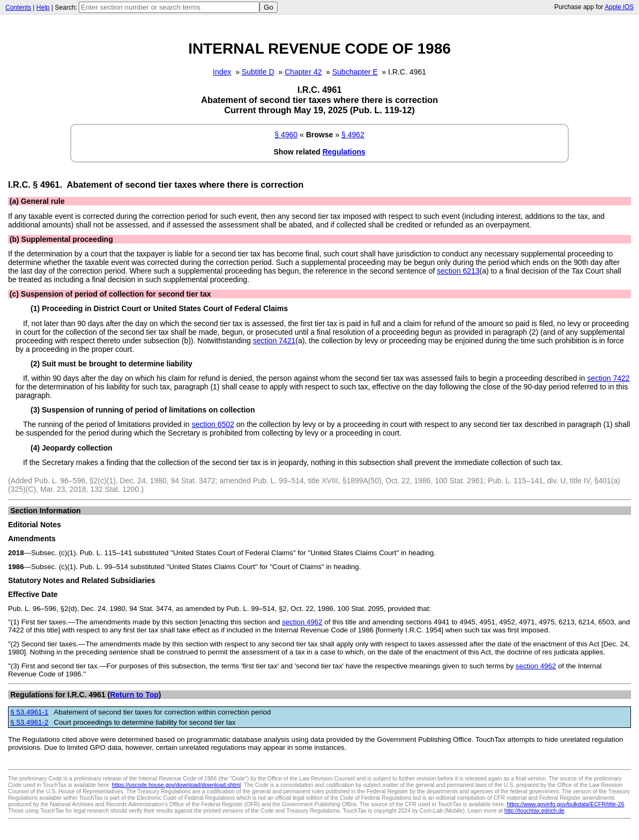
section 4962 (302, 622)
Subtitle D (258, 72)
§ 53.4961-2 (29, 722)
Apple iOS (619, 7)
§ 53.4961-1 (29, 712)
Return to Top (134, 695)
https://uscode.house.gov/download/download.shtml (177, 785)
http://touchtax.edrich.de (534, 810)
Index (222, 72)
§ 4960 (286, 135)
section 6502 (213, 424)
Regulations (344, 152)
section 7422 (608, 378)
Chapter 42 (303, 72)
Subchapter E (355, 72)
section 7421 (274, 341)
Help (43, 8)
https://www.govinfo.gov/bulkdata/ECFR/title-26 (565, 804)
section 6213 (458, 271)
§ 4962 (353, 135)
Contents (18, 8)
